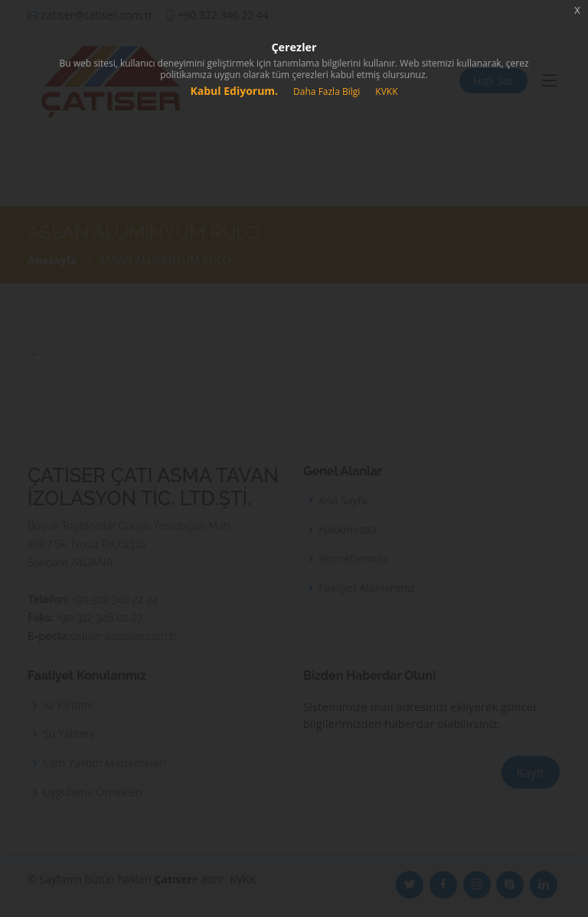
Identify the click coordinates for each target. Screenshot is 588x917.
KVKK (386, 91)
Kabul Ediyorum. (234, 91)
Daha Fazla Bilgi (327, 91)
